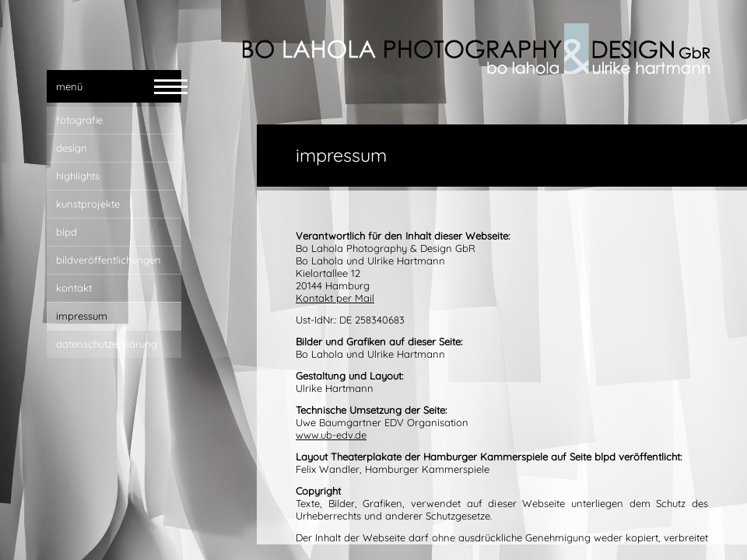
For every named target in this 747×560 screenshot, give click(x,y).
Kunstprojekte (88, 204)
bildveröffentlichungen (109, 260)
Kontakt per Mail (335, 298)
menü (69, 86)
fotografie (79, 120)
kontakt (74, 288)
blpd (67, 232)
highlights (78, 176)
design (72, 148)
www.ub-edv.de (331, 435)
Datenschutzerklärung (107, 344)
